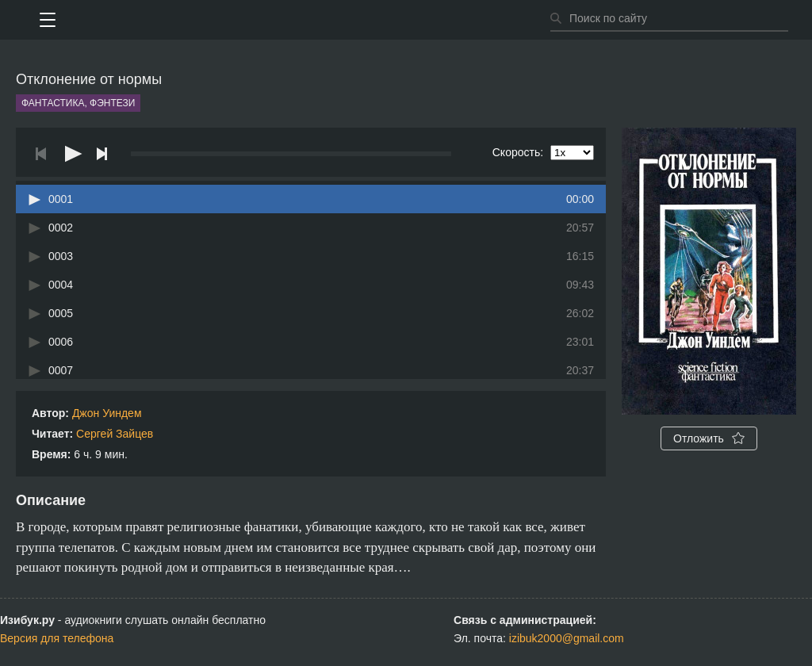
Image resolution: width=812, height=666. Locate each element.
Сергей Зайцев (115, 434)
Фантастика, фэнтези (78, 103)
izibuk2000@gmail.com (567, 638)
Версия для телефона (57, 638)
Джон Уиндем (107, 413)
